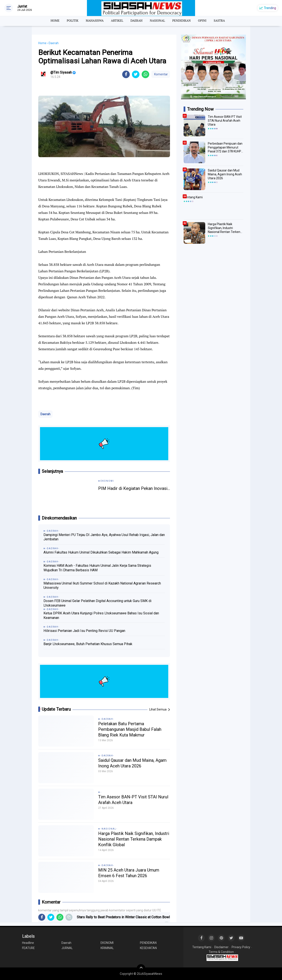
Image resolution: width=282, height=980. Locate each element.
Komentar (161, 74)
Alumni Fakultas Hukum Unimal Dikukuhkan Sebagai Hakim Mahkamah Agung (101, 552)
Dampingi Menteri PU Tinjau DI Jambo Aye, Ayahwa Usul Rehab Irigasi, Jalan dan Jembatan (104, 537)
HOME (55, 20)
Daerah (45, 414)
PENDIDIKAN (182, 20)
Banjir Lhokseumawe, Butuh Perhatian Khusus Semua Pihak (88, 644)
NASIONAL (157, 20)
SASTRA (219, 20)
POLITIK (73, 20)
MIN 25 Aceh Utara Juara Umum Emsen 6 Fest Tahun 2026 (129, 873)
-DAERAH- (107, 719)
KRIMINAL (107, 948)
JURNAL (67, 948)
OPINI (202, 20)
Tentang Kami (193, 197)
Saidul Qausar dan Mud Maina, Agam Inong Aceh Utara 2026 (132, 763)
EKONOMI (107, 943)
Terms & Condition (221, 952)
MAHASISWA (95, 20)
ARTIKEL (117, 20)
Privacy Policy (241, 947)
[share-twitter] (136, 74)
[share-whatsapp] (145, 74)
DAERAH (136, 20)
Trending (270, 8)
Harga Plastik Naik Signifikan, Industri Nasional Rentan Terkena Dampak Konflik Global (134, 839)
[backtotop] (141, 969)
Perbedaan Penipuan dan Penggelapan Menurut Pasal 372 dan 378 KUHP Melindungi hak (225, 148)
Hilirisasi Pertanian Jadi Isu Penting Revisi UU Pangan (84, 631)
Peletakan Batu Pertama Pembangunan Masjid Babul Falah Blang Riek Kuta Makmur (130, 729)
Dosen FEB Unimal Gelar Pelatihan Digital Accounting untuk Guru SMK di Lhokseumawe (97, 603)
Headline (28, 943)
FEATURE (28, 948)
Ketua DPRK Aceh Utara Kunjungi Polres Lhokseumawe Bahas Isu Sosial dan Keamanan (101, 615)
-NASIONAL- (109, 829)
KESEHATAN (148, 948)
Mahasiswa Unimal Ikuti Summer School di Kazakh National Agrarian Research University (102, 586)
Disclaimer (221, 947)
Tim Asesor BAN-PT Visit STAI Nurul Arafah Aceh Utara (133, 800)
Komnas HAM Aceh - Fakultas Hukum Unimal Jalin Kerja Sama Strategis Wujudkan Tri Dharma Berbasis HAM (97, 568)
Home (42, 43)
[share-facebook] (126, 74)
